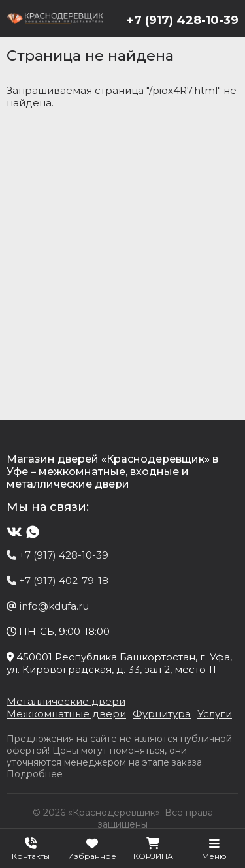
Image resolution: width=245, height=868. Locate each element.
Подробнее (35, 774)
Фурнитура (162, 714)
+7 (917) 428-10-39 (183, 20)
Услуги (215, 714)
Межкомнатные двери (66, 714)
